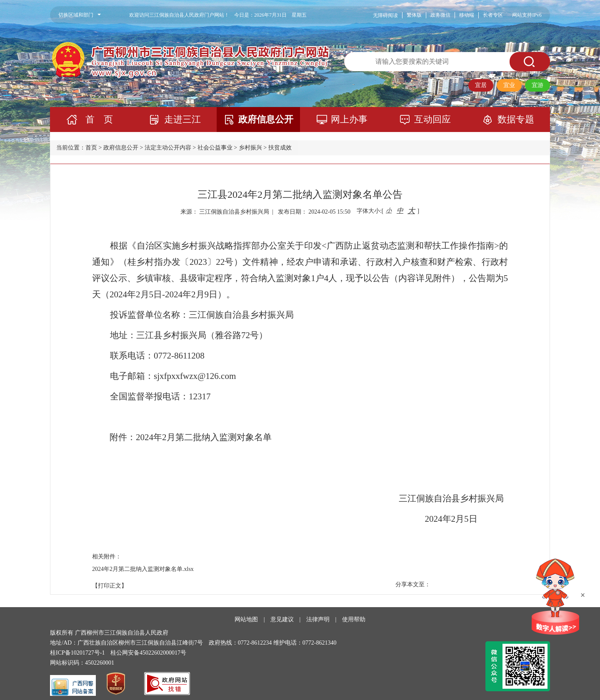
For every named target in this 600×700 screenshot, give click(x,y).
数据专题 (516, 119)
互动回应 (432, 119)
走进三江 (182, 119)
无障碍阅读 (385, 15)
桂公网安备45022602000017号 (148, 653)
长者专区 (493, 15)
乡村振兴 (250, 148)
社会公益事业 (215, 148)
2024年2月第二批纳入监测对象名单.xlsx (143, 569)
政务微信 (440, 15)
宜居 (481, 85)
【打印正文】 (110, 586)
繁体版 (414, 15)
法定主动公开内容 (168, 148)
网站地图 (246, 619)
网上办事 (349, 119)
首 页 (99, 119)
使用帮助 (354, 619)
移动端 (467, 15)
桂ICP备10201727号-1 (77, 653)
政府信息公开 (266, 119)
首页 (91, 148)
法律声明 (318, 619)
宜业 (509, 85)
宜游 (537, 85)
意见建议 (282, 619)
